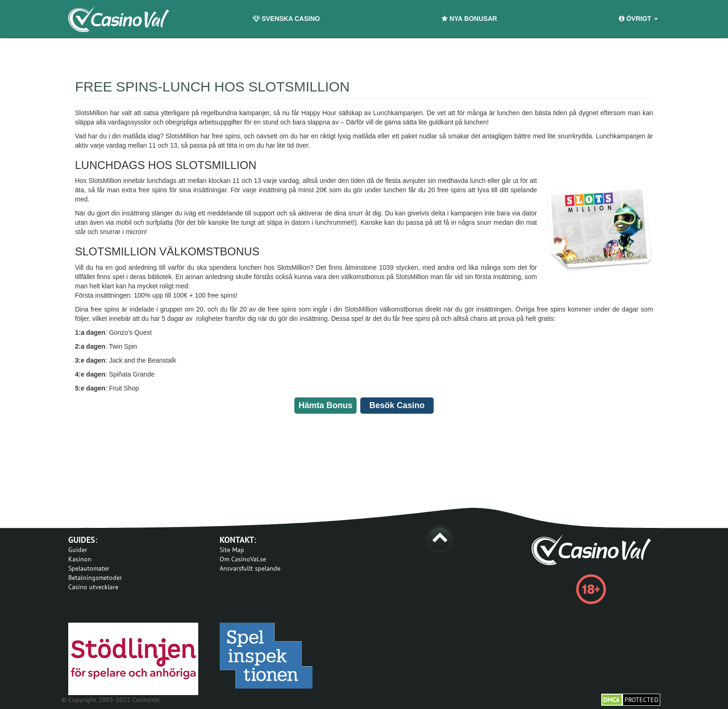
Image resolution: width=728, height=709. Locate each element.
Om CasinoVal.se (243, 559)
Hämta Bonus (325, 405)
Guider (78, 550)
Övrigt (638, 19)
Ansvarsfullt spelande (250, 568)
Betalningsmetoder (95, 578)
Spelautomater (89, 568)
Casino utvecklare (93, 587)
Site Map (232, 550)
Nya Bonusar (469, 19)
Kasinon (80, 559)
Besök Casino (397, 405)
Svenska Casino (286, 19)
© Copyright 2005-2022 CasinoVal (110, 700)
